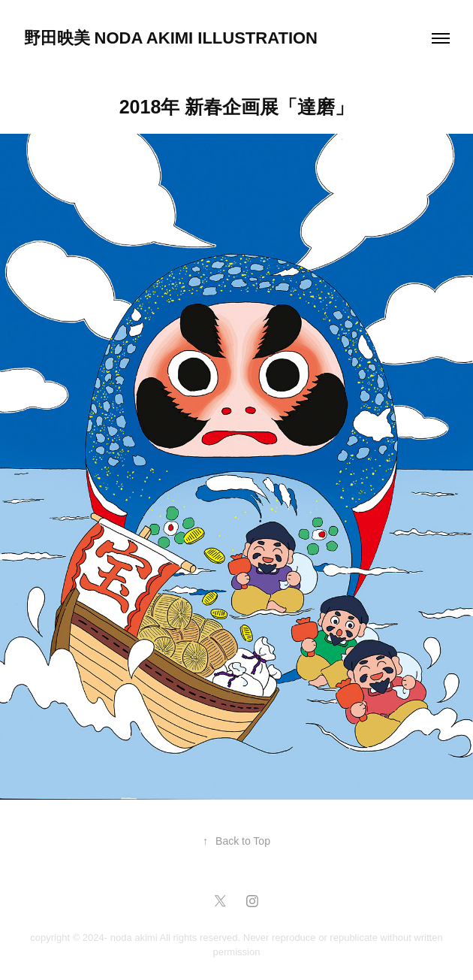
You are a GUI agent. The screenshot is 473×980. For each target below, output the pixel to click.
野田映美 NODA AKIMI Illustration (171, 38)
